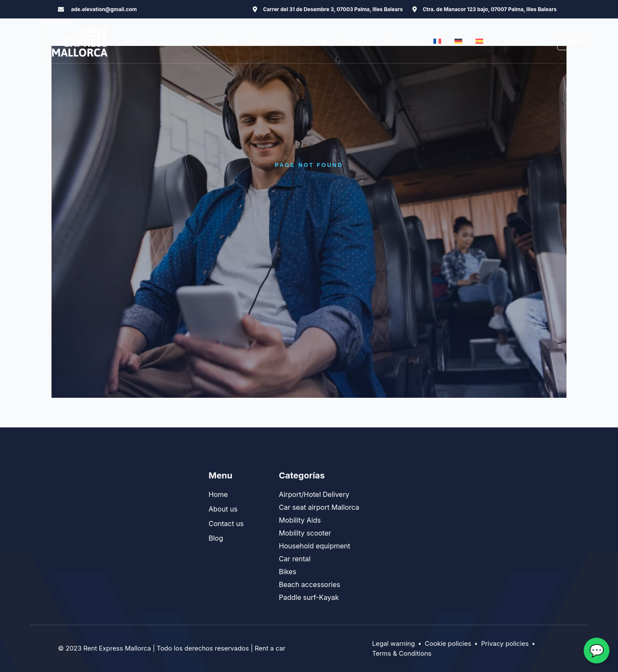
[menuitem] (437, 41)
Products (355, 41)
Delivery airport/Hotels (289, 41)
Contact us (402, 41)
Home (227, 41)
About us (223, 509)
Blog (216, 538)
